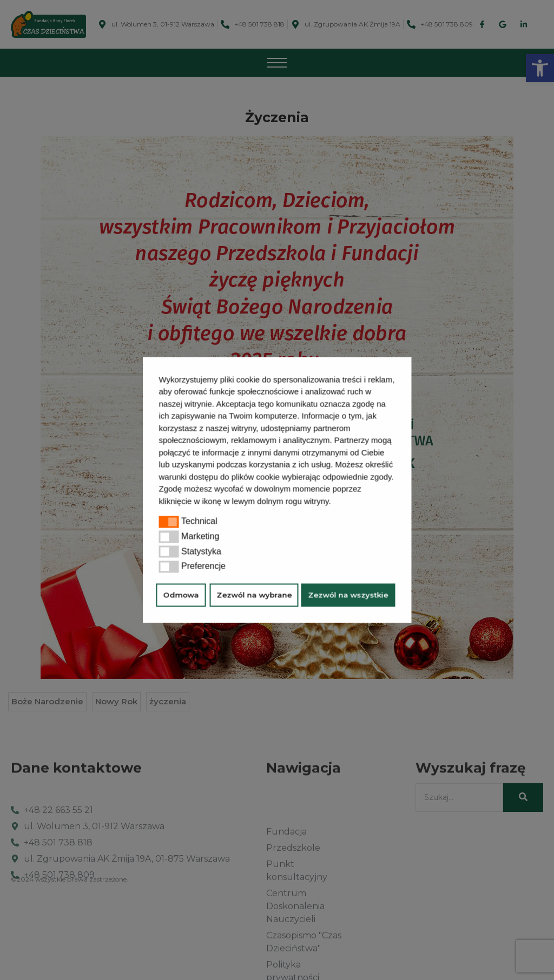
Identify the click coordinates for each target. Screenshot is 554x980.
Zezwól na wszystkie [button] (348, 595)
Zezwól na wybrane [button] (254, 595)
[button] (335, 502)
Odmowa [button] (181, 595)
